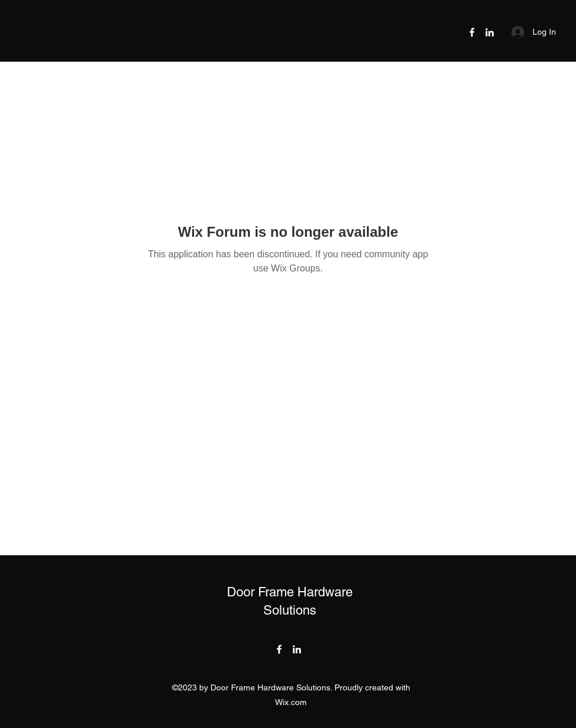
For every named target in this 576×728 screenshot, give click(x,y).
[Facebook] (472, 32)
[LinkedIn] (490, 32)
